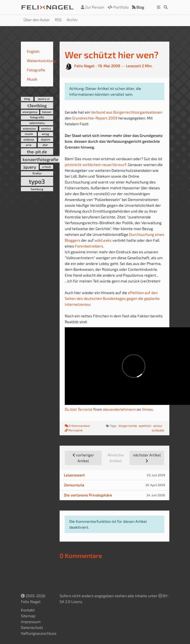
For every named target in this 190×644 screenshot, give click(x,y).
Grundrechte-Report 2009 (95, 118)
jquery (30, 167)
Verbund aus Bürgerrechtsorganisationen (127, 112)
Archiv (72, 20)
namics (46, 128)
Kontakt (28, 610)
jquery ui (44, 99)
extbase (29, 139)
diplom (46, 139)
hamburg (37, 189)
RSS (58, 20)
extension (29, 128)
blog (27, 99)
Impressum (31, 622)
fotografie (37, 117)
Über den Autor (37, 20)
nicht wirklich (84, 165)
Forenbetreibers (89, 246)
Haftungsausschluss (39, 633)
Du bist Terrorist (79, 409)
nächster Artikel (147, 458)
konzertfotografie (40, 159)
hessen (47, 112)
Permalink (74, 430)
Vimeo (147, 409)
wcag (45, 134)
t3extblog (37, 105)
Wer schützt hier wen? (112, 55)
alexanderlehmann (119, 409)
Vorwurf (119, 165)
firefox (37, 173)
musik (29, 134)
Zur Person (93, 7)
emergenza (30, 112)
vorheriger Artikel (83, 458)
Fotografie (36, 70)
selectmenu (37, 123)
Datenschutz (32, 627)
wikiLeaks (103, 240)
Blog (138, 7)
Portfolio (118, 7)
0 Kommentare (78, 426)
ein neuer (104, 165)
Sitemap (28, 616)
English (33, 51)
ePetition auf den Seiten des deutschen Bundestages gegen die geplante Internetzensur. (112, 298)
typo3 (37, 181)
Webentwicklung (42, 61)
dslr (45, 145)
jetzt (69, 165)
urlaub (46, 167)
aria (29, 145)
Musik (32, 79)
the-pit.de (37, 152)
